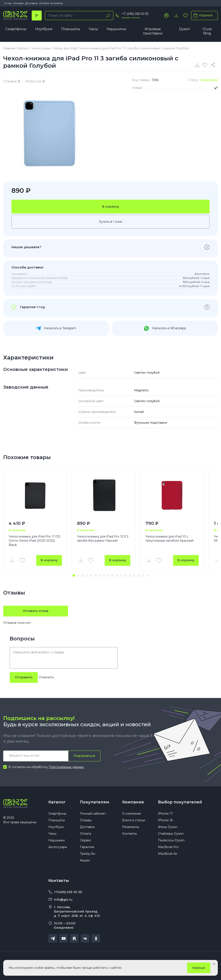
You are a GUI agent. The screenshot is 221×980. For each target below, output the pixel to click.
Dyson (185, 29)
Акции (85, 860)
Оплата (44, 3)
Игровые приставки (153, 31)
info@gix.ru (63, 900)
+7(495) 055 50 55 (68, 892)
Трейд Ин (88, 854)
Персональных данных (66, 767)
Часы (93, 29)
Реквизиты (131, 827)
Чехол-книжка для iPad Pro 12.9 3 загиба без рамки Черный (103, 539)
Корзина (202, 15)
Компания (133, 802)
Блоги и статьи (134, 820)
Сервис (86, 840)
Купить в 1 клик (111, 222)
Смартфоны (16, 29)
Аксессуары (58, 847)
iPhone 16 (165, 820)
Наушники (116, 29)
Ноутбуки (44, 29)
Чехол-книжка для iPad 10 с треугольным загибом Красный (169, 539)
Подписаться (84, 756)
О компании (132, 814)
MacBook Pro (168, 847)
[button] (74, 575)
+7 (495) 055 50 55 (135, 14)
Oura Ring (207, 31)
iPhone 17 (165, 814)
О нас (8, 3)
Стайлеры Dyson (171, 834)
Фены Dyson (168, 827)
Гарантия (87, 847)
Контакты (57, 3)
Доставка (31, 3)
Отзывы (18, 3)
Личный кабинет (93, 814)
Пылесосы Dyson (171, 840)
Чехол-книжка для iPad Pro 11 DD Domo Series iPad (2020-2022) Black (35, 541)
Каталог (57, 802)
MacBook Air (168, 854)
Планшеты (71, 29)
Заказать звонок (131, 18)
